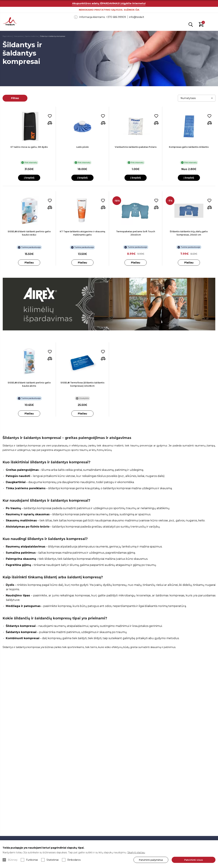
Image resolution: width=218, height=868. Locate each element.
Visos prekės (18, 36)
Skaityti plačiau (136, 852)
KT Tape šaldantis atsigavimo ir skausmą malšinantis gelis (82, 233)
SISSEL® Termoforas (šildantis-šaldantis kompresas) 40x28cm (82, 384)
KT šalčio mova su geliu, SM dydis (29, 147)
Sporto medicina (32, 36)
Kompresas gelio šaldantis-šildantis (189, 147)
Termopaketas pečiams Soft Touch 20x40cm (136, 233)
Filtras (15, 98)
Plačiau (29, 263)
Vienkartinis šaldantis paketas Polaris (136, 147)
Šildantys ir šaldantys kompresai (53, 36)
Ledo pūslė (82, 147)
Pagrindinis (7, 36)
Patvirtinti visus (192, 860)
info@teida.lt (137, 17)
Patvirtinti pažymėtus (147, 860)
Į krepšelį (29, 178)
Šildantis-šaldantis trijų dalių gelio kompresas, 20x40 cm (189, 233)
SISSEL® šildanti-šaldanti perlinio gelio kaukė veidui (29, 233)
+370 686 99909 (116, 17)
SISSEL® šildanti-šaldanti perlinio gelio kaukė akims (29, 384)
